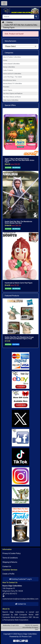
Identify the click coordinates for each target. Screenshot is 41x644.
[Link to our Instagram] (21, 476)
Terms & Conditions (10, 558)
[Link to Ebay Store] (21, 380)
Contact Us (7, 566)
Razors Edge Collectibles (27, 634)
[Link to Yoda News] (21, 495)
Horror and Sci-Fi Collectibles (12, 74)
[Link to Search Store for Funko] (21, 525)
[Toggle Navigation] (4, 3)
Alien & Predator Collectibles (12, 57)
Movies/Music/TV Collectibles (13, 84)
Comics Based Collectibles (11, 64)
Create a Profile (8, 574)
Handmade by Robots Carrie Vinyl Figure (19, 283)
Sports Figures (8, 90)
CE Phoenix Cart (25, 637)
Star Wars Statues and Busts (12, 97)
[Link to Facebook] (21, 438)
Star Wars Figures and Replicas (13, 93)
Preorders (6, 87)
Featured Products (12, 296)
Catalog (9, 22)
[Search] (18, 17)
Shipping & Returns (10, 562)
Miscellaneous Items (10, 80)
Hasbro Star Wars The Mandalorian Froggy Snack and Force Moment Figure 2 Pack (19, 338)
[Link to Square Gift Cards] (21, 399)
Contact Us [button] (20, 604)
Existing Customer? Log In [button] (20, 579)
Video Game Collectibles (11, 100)
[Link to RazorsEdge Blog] (21, 457)
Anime (5, 60)
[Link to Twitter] (21, 418)
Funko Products (8, 70)
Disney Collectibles (9, 67)
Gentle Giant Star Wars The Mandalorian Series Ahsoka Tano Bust (18, 222)
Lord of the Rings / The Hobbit (13, 77)
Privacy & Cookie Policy (12, 553)
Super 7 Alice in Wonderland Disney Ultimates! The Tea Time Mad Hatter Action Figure (20, 160)
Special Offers (10, 105)
